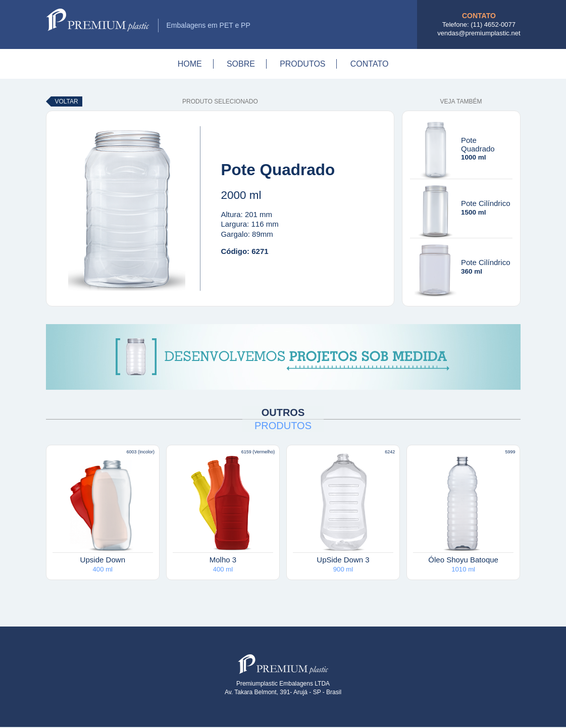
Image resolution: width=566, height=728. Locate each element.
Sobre (241, 64)
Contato (370, 64)
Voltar (67, 101)
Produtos (302, 64)
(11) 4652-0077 (493, 24)
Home (190, 64)
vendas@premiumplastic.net (479, 33)
